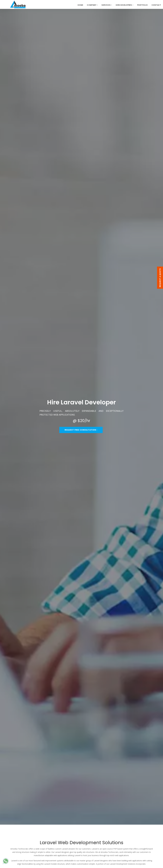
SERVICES (106, 5)
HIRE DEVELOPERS (124, 5)
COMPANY (92, 5)
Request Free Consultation (81, 430)
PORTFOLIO (142, 5)
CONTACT (156, 5)
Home (80, 5)
